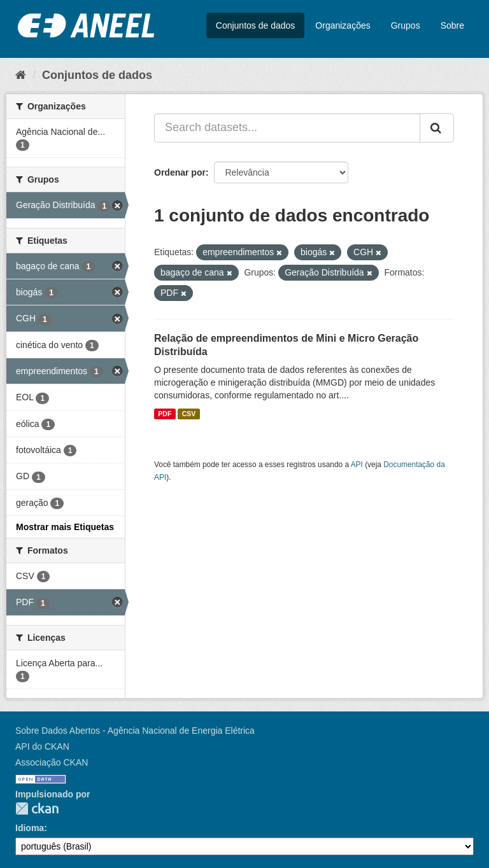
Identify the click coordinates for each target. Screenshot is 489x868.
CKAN (37, 808)
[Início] (21, 75)
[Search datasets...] (287, 128)
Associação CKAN (52, 762)
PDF (165, 414)
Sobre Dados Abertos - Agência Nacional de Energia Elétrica (135, 731)
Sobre (452, 25)
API (357, 465)
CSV (189, 414)
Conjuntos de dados (256, 25)
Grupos (406, 25)
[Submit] (437, 128)
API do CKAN (42, 746)
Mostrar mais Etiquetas (65, 527)
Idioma (30, 828)
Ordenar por (180, 172)
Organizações (343, 25)
